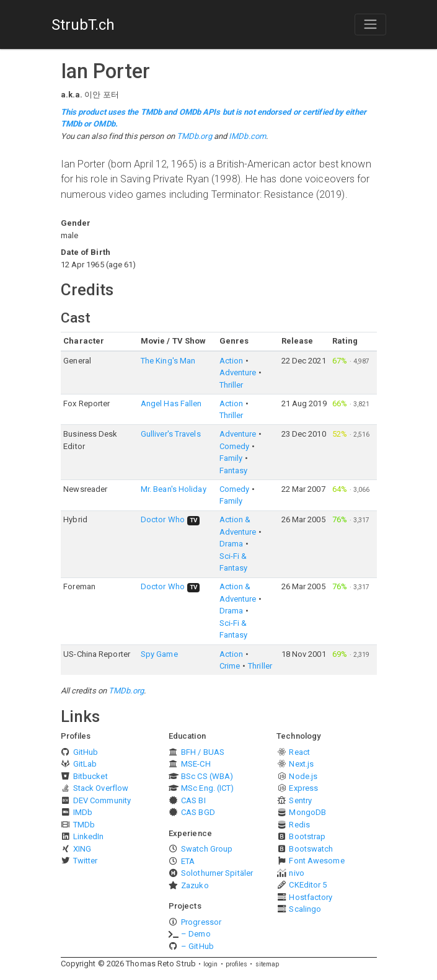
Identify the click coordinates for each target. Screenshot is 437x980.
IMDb (83, 812)
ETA (188, 861)
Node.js (303, 776)
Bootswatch (311, 849)
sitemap (267, 964)
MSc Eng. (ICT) (207, 788)
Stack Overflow (101, 788)
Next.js (301, 764)
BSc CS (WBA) (207, 776)
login (211, 964)
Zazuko (195, 885)
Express (303, 788)
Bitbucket (90, 776)
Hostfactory (311, 897)
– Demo (196, 934)
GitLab (85, 764)
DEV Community (102, 800)
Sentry (300, 800)
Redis (299, 825)
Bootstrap (307, 836)
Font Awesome (316, 861)
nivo (296, 873)
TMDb (84, 825)
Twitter (86, 861)
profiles (237, 964)
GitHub (86, 752)
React (299, 752)
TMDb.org (194, 136)
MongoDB (307, 812)
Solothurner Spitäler (217, 873)
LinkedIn (89, 836)
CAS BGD (198, 812)
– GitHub (197, 946)
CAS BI (193, 800)
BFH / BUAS (203, 752)
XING (82, 849)
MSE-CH (196, 764)
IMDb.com (247, 136)
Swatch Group (207, 849)
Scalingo (305, 909)
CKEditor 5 (308, 885)
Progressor (201, 922)
